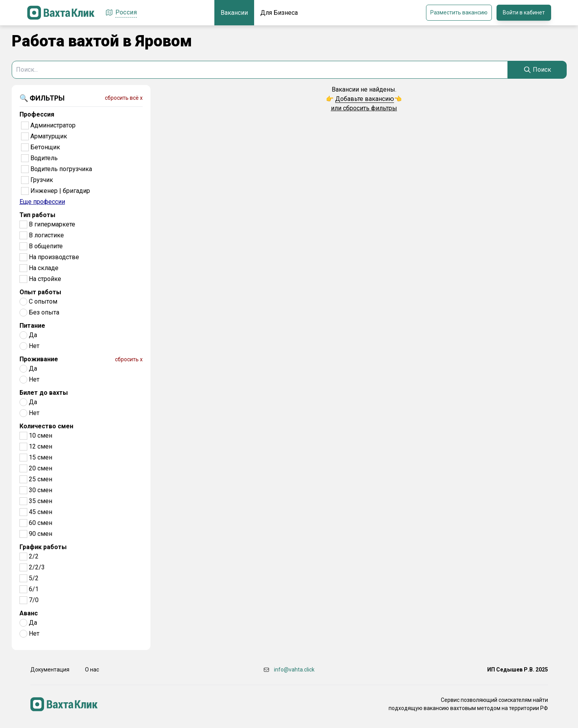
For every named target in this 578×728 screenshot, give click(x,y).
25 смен (41, 479)
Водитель (44, 158)
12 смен (41, 446)
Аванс (29, 613)
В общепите (46, 246)
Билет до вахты (44, 393)
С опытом (43, 301)
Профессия (37, 114)
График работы (43, 547)
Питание (32, 326)
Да (33, 335)
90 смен (41, 534)
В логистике (46, 235)
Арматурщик (49, 136)
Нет (34, 346)
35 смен (41, 501)
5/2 (34, 578)
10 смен (41, 436)
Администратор (53, 125)
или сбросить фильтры (364, 108)
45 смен (41, 512)
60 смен (41, 523)
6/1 (34, 589)
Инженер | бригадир (60, 191)
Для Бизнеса (279, 13)
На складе (44, 268)
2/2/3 (37, 567)
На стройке (45, 279)
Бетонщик (45, 147)
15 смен (41, 457)
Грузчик (42, 180)
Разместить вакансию (459, 12)
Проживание (39, 359)
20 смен (41, 468)
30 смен (41, 490)
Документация (50, 670)
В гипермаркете (52, 224)
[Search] (537, 70)
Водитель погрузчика (61, 169)
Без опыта (44, 312)
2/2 (34, 556)
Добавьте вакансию (365, 99)
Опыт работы (40, 292)
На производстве (54, 257)
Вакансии (234, 13)
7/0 (34, 600)
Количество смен (46, 426)
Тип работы (37, 215)
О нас (92, 670)
